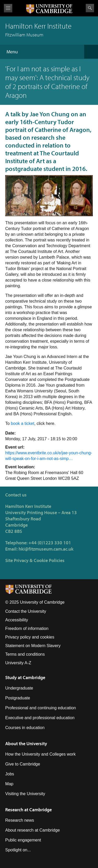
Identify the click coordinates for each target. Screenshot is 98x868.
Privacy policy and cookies (30, 637)
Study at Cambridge (25, 677)
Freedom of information (27, 628)
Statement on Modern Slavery (33, 646)
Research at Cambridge (28, 810)
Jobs (10, 774)
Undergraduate (19, 688)
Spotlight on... (18, 850)
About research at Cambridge (33, 830)
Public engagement (23, 840)
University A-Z (18, 663)
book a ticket (22, 423)
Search (90, 8)
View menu (8, 8)
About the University (26, 743)
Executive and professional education (40, 718)
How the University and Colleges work (40, 754)
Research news (20, 820)
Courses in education (25, 728)
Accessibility (17, 620)
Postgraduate (18, 698)
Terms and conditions (25, 654)
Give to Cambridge (23, 764)
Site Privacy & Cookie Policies (35, 560)
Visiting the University (25, 794)
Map (9, 784)
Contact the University (26, 611)
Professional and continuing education (41, 708)
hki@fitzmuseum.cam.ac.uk (46, 549)
